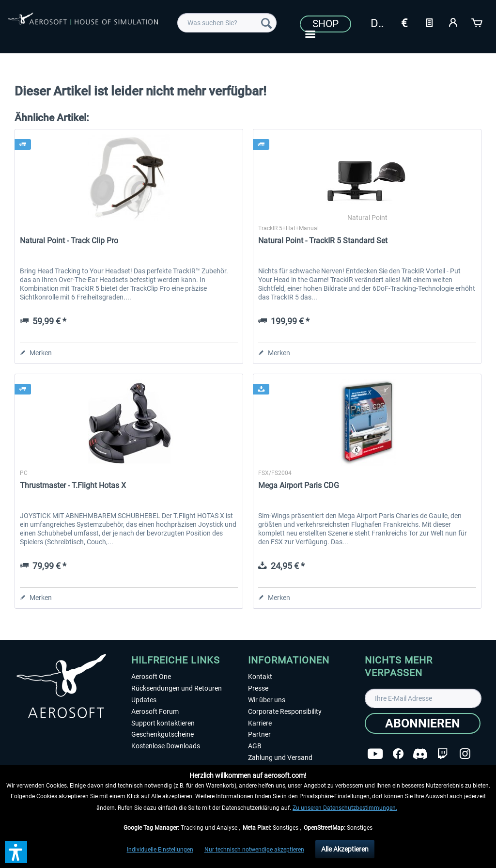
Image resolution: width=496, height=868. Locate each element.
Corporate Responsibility (285, 711)
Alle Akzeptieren (345, 849)
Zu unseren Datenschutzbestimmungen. (345, 808)
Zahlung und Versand (280, 758)
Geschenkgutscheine (163, 734)
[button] (16, 852)
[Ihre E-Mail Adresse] (423, 698)
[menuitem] (227, 23)
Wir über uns (267, 700)
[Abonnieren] (423, 723)
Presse (258, 688)
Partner (259, 734)
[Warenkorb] (478, 22)
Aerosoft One (151, 677)
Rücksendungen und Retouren (177, 688)
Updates (144, 700)
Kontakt (260, 677)
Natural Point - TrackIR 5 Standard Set (323, 241)
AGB (255, 746)
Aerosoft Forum (155, 711)
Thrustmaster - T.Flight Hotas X (73, 485)
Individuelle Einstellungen (160, 850)
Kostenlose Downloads (166, 746)
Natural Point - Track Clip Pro (69, 241)
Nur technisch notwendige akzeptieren (254, 850)
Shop (325, 24)
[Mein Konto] (453, 22)
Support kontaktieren (163, 723)
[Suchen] (266, 23)
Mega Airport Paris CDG (299, 485)
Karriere (260, 723)
